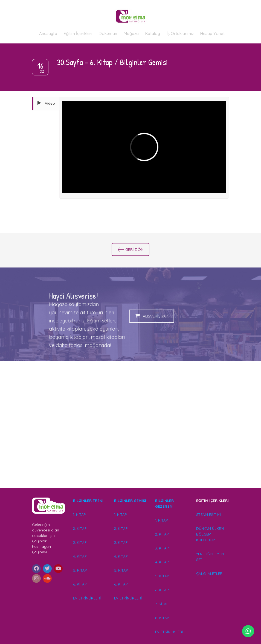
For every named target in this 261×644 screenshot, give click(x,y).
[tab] (46, 104)
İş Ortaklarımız (180, 33)
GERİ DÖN (131, 249)
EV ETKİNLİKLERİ (87, 598)
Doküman (108, 33)
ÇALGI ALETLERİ (210, 574)
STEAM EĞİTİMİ (209, 514)
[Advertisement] (130, 433)
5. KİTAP (80, 570)
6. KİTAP (80, 584)
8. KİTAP (162, 618)
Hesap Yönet (212, 33)
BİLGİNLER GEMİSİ (130, 501)
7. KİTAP (162, 604)
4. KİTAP (80, 556)
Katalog (153, 33)
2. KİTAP (80, 528)
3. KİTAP (80, 542)
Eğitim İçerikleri (78, 33)
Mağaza (131, 33)
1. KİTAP (79, 514)
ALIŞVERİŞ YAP (127, 316)
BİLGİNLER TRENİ (88, 501)
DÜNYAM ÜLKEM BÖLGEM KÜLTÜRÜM (210, 534)
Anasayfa (48, 33)
